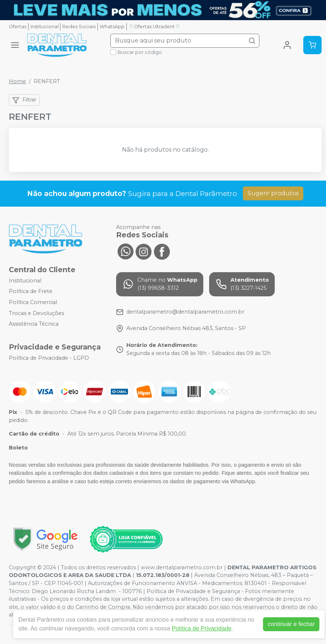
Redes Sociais (79, 27)
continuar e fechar (291, 624)
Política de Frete (31, 292)
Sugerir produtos (273, 193)
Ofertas (18, 27)
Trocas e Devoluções (36, 313)
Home (17, 81)
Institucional (45, 27)
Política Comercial (33, 302)
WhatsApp (112, 27)
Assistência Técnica (34, 324)
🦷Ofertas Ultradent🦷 (154, 27)
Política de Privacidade (202, 628)
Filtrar (24, 100)
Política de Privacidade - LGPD (49, 358)
